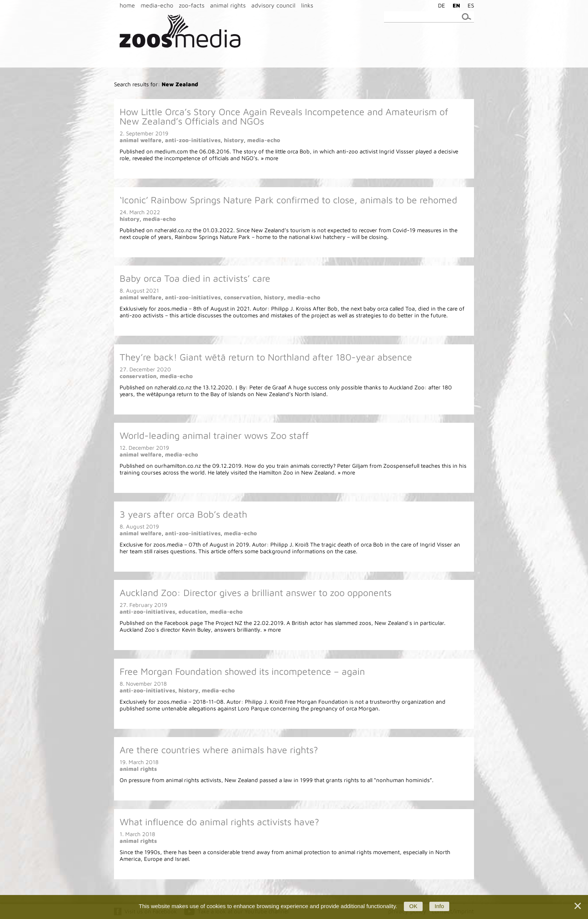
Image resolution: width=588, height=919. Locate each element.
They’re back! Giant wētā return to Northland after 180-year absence (266, 357)
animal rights (228, 5)
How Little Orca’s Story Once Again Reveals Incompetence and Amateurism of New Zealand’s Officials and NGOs (284, 116)
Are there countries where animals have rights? (219, 750)
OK (413, 906)
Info (439, 906)
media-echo (157, 5)
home (127, 5)
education (192, 612)
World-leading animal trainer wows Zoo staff (214, 435)
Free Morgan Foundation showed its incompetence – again (242, 671)
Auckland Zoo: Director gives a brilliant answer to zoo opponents (256, 592)
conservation (242, 297)
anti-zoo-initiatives (193, 140)
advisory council (273, 5)
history (234, 140)
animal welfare (141, 140)
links (307, 5)
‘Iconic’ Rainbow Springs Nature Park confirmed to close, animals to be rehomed (288, 200)
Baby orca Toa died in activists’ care (195, 278)
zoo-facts (192, 5)
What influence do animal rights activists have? (219, 822)
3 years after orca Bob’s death (183, 514)
